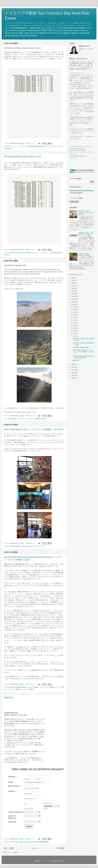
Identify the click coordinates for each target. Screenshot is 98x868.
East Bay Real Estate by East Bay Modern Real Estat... (83, 357)
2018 (73, 296)
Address (12, 791)
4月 (75, 328)
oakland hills (12, 419)
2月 (75, 334)
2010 (73, 375)
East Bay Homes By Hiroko (77, 148)
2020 (73, 291)
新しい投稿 (9, 848)
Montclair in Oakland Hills (15, 265)
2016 (73, 302)
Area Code (27, 788)
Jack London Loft (27, 546)
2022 (73, 286)
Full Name (13, 777)
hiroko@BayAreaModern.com (78, 156)
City (25, 804)
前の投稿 (61, 848)
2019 (73, 294)
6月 (75, 323)
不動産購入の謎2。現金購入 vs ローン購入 (86, 234)
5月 (75, 326)
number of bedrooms (16, 812)
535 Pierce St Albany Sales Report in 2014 (22, 48)
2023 (73, 283)
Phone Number (14, 786)
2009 (73, 378)
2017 (73, 299)
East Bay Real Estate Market (17, 687)
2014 (73, 364)
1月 (75, 336)
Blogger (61, 861)
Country (46, 808)
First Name (27, 779)
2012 (73, 370)
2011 (73, 373)
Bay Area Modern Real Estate (78, 150)
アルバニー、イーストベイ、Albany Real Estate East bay (27, 146)
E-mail (11, 782)
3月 (75, 331)
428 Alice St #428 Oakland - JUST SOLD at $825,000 (86, 213)
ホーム (35, 848)
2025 (73, 278)
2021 (73, 288)
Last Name (37, 779)
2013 (73, 367)
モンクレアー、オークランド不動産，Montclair (32, 419)
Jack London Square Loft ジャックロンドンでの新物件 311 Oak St (34, 429)
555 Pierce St (13, 253)
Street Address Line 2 (30, 799)
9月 (75, 315)
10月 (75, 312)
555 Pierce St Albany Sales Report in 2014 (22, 156)
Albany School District (24, 253)
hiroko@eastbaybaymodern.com (25, 412)
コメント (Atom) (12, 852)
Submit (29, 826)
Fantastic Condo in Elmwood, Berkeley (84, 254)
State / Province (48, 804)
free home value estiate (16, 842)
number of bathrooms (12, 817)
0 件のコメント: (31, 143)
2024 (73, 280)
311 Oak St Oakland (15, 546)
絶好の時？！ (10, 698)
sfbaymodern (86, 46)
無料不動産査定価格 (42, 842)
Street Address (28, 794)
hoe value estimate (30, 842)
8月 (75, 318)
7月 (75, 320)
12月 (75, 307)
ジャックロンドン (39, 546)
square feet (12, 822)
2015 (73, 304)
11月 (75, 309)
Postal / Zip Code (29, 809)
